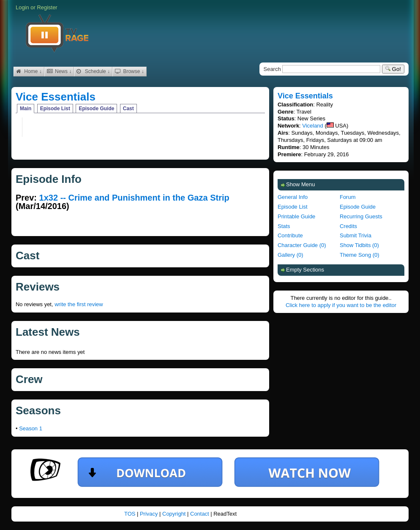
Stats (284, 226)
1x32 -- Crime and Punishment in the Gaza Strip (134, 198)
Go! (393, 69)
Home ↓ (29, 71)
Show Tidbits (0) (359, 245)
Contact (200, 514)
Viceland (312, 126)
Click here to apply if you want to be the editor (341, 305)
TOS (131, 514)
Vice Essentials (56, 97)
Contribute (290, 235)
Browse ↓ (130, 71)
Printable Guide (296, 216)
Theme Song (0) (360, 255)
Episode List (55, 109)
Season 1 (31, 428)
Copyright (175, 514)
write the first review (79, 304)
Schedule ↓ (93, 71)
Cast (128, 109)
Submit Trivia (356, 235)
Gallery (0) (290, 255)
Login (22, 7)
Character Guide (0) (302, 245)
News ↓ (59, 71)
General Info (293, 197)
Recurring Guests (361, 216)
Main (26, 109)
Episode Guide (96, 109)
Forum (348, 197)
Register (47, 7)
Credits (348, 226)
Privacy (150, 514)
